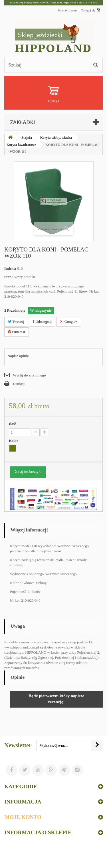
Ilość (13, 424)
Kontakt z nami (68, 10)
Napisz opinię (18, 356)
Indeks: (10, 268)
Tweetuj (16, 322)
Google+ (69, 322)
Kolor (14, 441)
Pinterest (17, 332)
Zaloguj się (91, 10)
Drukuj (19, 384)
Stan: (9, 277)
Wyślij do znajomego (29, 375)
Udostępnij (42, 322)
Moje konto (23, 817)
